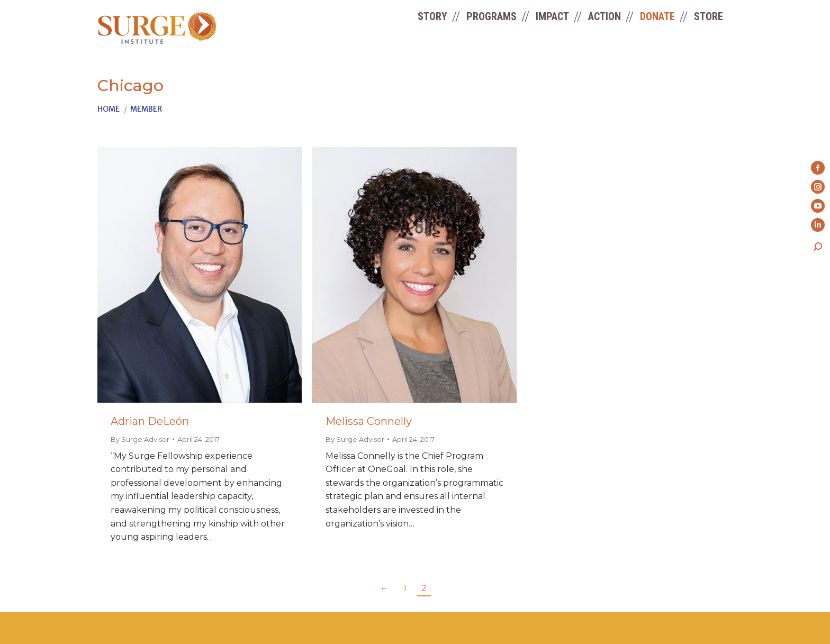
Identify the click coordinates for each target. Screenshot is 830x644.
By (140, 439)
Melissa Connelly (369, 421)
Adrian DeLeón (150, 421)
